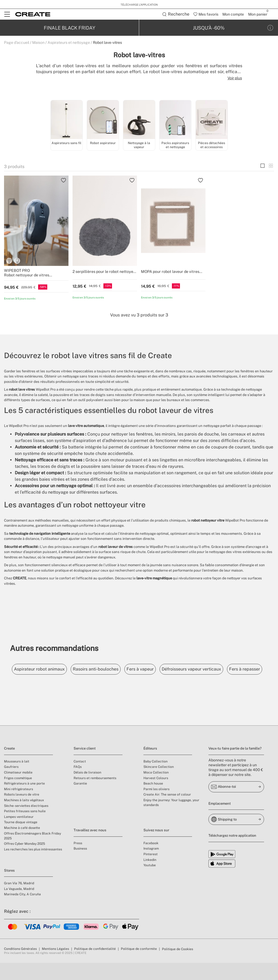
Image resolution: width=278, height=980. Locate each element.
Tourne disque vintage (21, 839)
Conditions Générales (20, 966)
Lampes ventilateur (19, 834)
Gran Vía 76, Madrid (19, 900)
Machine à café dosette (22, 845)
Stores (9, 888)
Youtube (150, 882)
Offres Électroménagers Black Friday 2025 (33, 853)
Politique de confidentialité (95, 966)
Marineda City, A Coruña (22, 911)
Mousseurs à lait (17, 779)
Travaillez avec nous (90, 847)
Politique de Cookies (178, 966)
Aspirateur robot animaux (41, 670)
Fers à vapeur (151, 670)
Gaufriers (11, 784)
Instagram (151, 866)
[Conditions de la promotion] (270, 28)
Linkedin (150, 877)
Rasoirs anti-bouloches (102, 670)
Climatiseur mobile (18, 790)
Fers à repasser (32, 686)
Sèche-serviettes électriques (26, 823)
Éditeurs (150, 766)
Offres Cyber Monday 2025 (25, 861)
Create (9, 766)
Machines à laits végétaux (24, 817)
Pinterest (151, 871)
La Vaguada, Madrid (19, 906)
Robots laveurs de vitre (22, 812)
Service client (85, 766)
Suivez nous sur (156, 847)
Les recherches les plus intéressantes (33, 867)
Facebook (151, 860)
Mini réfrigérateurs (19, 806)
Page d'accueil (17, 43)
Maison (38, 43)
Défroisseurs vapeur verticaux (206, 670)
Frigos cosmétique (18, 795)
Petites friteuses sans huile (25, 828)
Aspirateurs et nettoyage (69, 43)
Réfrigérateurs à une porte (24, 801)
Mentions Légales (55, 966)
